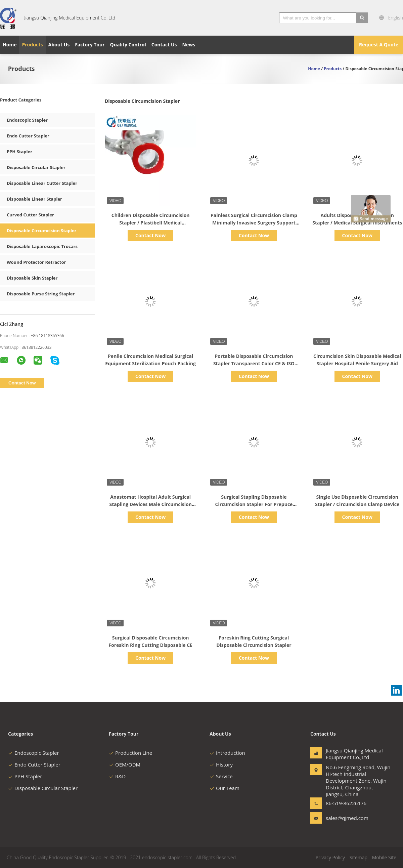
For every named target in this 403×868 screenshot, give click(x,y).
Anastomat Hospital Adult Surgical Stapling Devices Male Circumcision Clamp (150, 504)
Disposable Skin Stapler (32, 278)
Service (221, 776)
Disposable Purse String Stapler (41, 294)
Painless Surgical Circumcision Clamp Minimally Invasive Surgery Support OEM (254, 223)
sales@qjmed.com (347, 818)
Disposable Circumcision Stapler (42, 231)
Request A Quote (379, 45)
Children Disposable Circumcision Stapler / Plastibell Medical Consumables (151, 223)
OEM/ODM (125, 764)
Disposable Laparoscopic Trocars (42, 246)
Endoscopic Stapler (27, 120)
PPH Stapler (19, 152)
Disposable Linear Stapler (34, 199)
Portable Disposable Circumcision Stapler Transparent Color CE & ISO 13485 (254, 363)
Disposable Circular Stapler (36, 167)
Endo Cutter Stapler (28, 136)
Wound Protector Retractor (36, 262)
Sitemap (359, 857)
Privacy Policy (330, 857)
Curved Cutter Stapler (30, 215)
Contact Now (150, 235)
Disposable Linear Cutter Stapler (42, 183)
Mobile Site (384, 857)
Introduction (227, 753)
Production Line (130, 753)
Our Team (225, 788)
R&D (117, 776)
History (221, 764)
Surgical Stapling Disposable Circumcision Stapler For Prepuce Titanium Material (254, 504)
